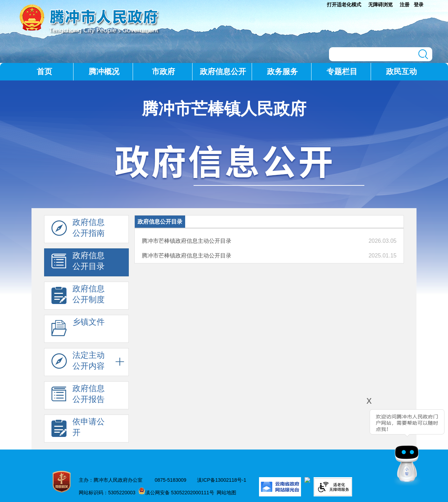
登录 (419, 5)
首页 (44, 72)
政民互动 (401, 72)
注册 (405, 5)
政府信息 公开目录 (78, 263)
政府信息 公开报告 (78, 396)
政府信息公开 (223, 72)
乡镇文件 (78, 329)
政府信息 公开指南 (78, 229)
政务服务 (282, 72)
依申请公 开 (78, 429)
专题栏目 (342, 72)
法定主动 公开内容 (78, 362)
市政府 (163, 72)
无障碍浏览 (380, 5)
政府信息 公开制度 (78, 296)
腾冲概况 (104, 72)
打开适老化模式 (344, 5)
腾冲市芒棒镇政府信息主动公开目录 (187, 241)
